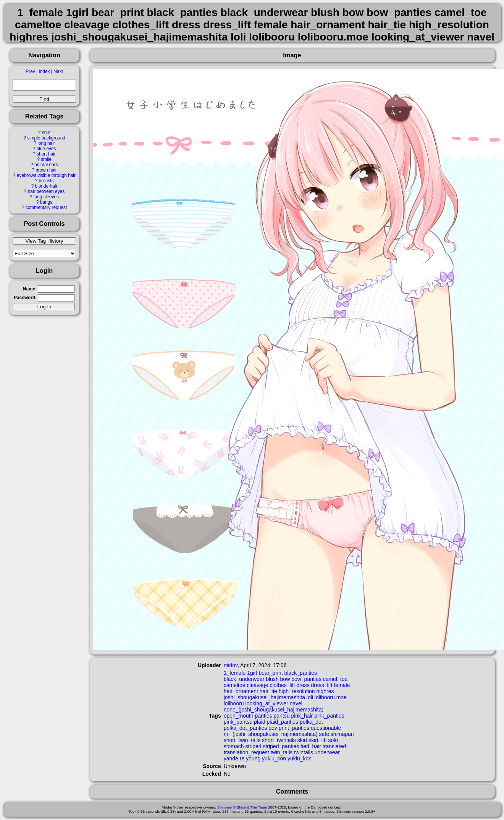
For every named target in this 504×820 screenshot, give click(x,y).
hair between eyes (46, 191)
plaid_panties (283, 722)
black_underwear (244, 679)
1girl (252, 673)
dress (303, 685)
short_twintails (279, 740)
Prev (30, 71)
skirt (302, 740)
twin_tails (282, 752)
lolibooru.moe (331, 697)
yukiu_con (274, 758)
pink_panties (329, 716)
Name (29, 289)
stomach (234, 746)
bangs (46, 202)
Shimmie (225, 807)
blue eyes (46, 149)
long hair (46, 143)
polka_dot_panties (246, 728)
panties (263, 716)
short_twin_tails (242, 740)
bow (285, 679)
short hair (46, 154)
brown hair (46, 170)
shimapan (342, 734)
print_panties (294, 728)
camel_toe (335, 679)
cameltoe (235, 685)
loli (310, 697)
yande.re (234, 758)
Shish (241, 807)
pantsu (281, 716)
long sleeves (46, 197)
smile (46, 159)
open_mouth (239, 716)
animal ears (46, 165)
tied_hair (311, 746)
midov (231, 665)
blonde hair (46, 186)
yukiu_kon (300, 758)
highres (325, 691)
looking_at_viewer (267, 703)
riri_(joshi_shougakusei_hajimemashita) (271, 734)
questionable (326, 728)
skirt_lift (317, 740)
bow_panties (306, 679)
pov (273, 728)
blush (272, 679)
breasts (46, 181)
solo (333, 740)
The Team (259, 807)
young (253, 758)
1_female (235, 673)
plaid (260, 722)
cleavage (257, 685)
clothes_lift (282, 685)
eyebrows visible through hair (46, 175)
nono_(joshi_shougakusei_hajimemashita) (274, 710)
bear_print (271, 673)
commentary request (46, 207)
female (342, 685)
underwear (327, 752)
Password (24, 298)
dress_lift (322, 685)
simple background (46, 138)
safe (324, 734)
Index (44, 71)
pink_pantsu (238, 722)
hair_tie (268, 691)
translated (334, 746)
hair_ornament (241, 691)
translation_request (246, 752)
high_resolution (297, 691)
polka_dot (311, 722)
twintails (304, 752)
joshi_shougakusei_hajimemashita (264, 697)
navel (296, 703)
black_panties (300, 673)
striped (254, 746)
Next (58, 71)
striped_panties (281, 746)
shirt (46, 133)
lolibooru (234, 703)
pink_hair (302, 716)
